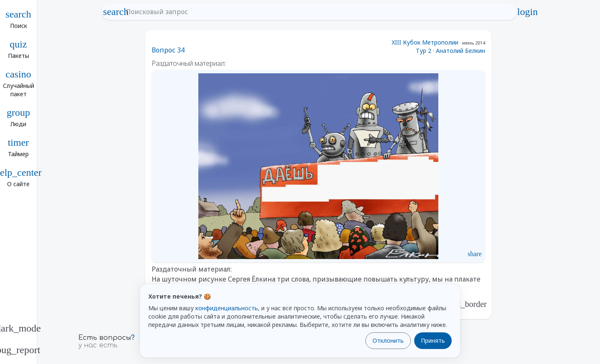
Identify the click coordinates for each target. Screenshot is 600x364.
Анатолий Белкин (460, 51)
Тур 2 (424, 51)
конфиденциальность (227, 308)
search (116, 12)
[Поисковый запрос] (317, 12)
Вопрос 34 (168, 50)
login (527, 12)
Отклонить (388, 340)
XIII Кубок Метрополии (425, 42)
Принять (433, 340)
